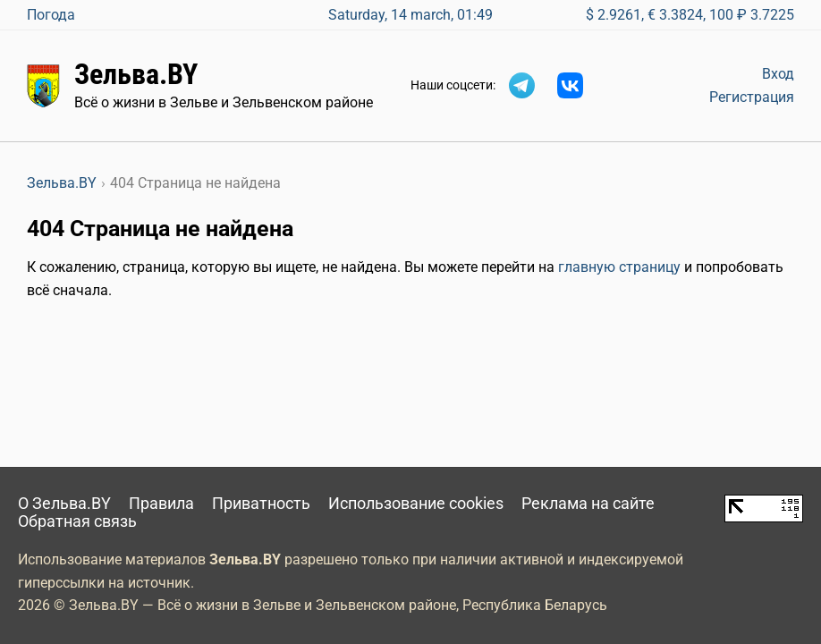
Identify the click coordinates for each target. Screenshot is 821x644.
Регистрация (752, 97)
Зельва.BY (136, 74)
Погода (51, 15)
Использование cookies (416, 504)
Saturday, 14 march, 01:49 (410, 15)
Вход (778, 74)
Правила (161, 504)
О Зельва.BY (64, 504)
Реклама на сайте (588, 504)
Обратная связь (77, 521)
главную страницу (619, 267)
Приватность (261, 504)
